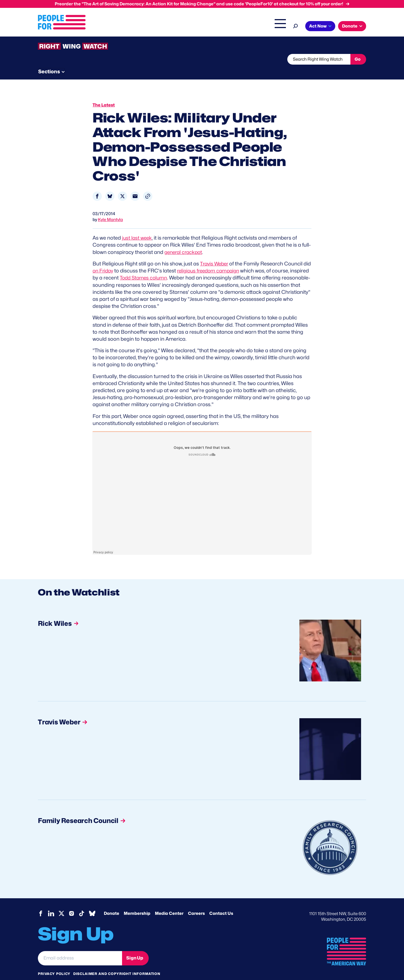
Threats (78, 59)
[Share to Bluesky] (110, 186)
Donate (112, 902)
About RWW (144, 59)
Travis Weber (215, 253)
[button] (148, 186)
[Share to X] (122, 186)
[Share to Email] (135, 186)
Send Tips (221, 59)
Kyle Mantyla (110, 209)
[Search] (296, 25)
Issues (153, 27)
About (130, 27)
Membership (137, 902)
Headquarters (184, 27)
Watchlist (111, 59)
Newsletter (183, 59)
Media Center (169, 902)
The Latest (255, 27)
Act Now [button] (318, 26)
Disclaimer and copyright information (117, 963)
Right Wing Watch (221, 27)
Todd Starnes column (165, 267)
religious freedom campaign (220, 260)
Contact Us (221, 902)
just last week (138, 227)
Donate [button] (350, 26)
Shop (276, 27)
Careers (196, 902)
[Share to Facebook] (97, 186)
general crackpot (185, 241)
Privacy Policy (54, 963)
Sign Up (135, 947)
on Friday (112, 260)
